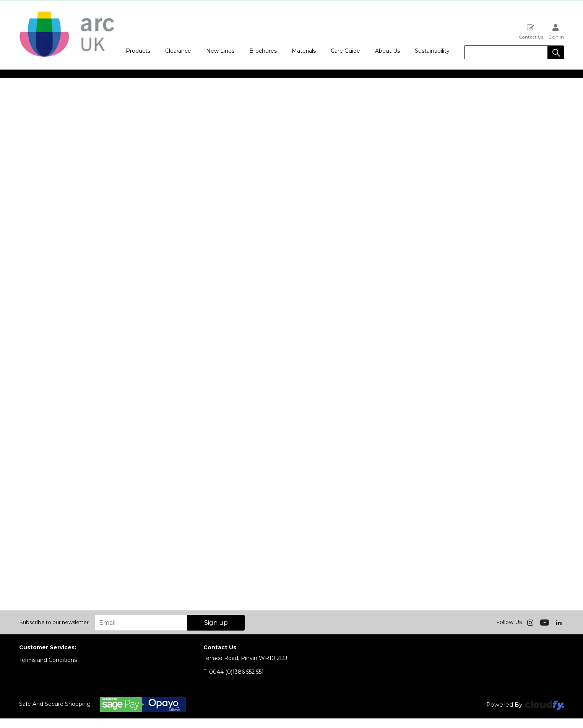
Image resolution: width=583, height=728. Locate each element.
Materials (304, 51)
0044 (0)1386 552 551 (234, 672)
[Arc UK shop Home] (67, 57)
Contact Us (531, 32)
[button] (556, 52)
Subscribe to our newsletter (54, 622)
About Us (387, 51)
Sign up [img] (216, 623)
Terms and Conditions (48, 660)
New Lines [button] (220, 51)
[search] (506, 52)
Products (138, 51)
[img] (531, 622)
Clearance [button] (178, 51)
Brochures (263, 51)
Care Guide (345, 51)
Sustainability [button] (432, 51)
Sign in (556, 32)
